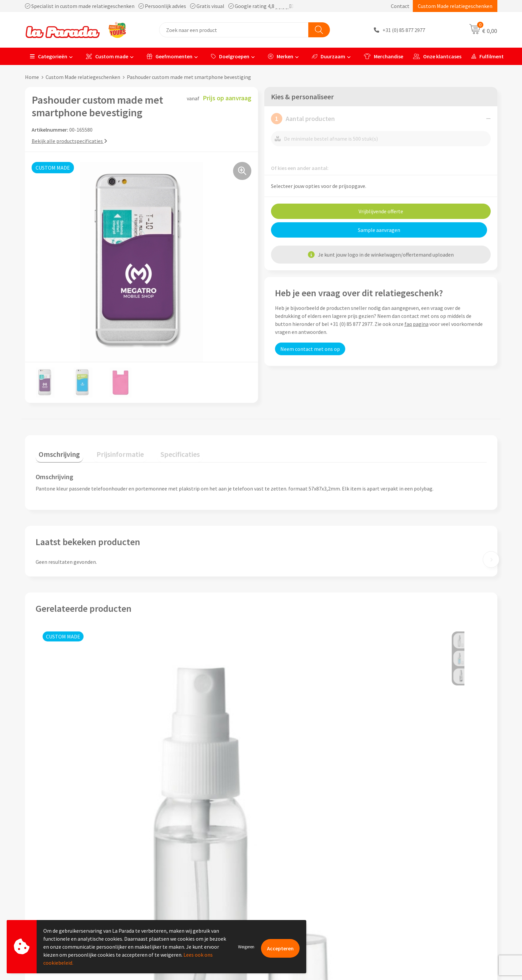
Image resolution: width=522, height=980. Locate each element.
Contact (400, 6)
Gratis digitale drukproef (297, 877)
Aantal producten (303, 119)
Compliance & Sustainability (184, 877)
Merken (281, 56)
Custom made (107, 56)
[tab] (56, 452)
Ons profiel (165, 856)
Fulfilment (488, 56)
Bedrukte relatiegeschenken (419, 887)
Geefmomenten (170, 56)
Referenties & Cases (175, 866)
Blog (392, 907)
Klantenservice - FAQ (293, 856)
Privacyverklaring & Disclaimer (187, 897)
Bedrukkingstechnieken (413, 877)
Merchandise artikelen (412, 866)
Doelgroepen (230, 56)
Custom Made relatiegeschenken (455, 6)
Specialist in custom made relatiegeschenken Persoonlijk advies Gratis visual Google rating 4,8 (159, 6)
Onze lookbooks (405, 897)
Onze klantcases (437, 56)
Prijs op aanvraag (67, 785)
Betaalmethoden (289, 907)
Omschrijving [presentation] (56, 451)
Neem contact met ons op (310, 349)
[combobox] (234, 30)
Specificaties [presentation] (164, 451)
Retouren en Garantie (294, 897)
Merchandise (384, 56)
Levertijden (282, 887)
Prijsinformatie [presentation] (111, 451)
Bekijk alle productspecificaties (69, 141)
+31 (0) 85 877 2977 (404, 30)
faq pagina (416, 324)
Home (32, 77)
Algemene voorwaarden (179, 887)
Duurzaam (329, 56)
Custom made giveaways (414, 856)
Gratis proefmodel (290, 866)
